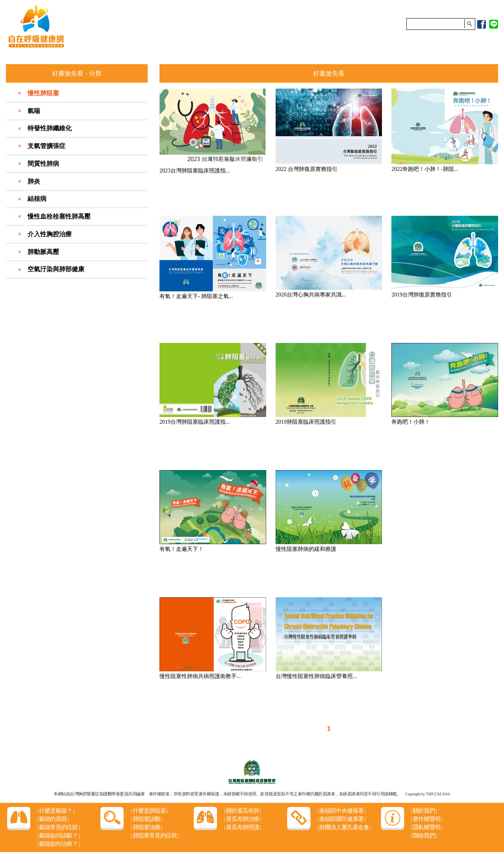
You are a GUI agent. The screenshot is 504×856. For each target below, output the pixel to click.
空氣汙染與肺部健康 (56, 269)
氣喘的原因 (53, 819)
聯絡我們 (423, 836)
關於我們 (423, 811)
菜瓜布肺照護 (242, 827)
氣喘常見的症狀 (58, 827)
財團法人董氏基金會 (344, 827)
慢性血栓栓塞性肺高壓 (59, 216)
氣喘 (34, 111)
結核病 (37, 199)
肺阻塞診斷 (146, 819)
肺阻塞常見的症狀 (155, 836)
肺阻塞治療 (146, 827)
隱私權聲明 (426, 827)
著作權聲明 (426, 819)
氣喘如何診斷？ (58, 836)
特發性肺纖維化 (50, 128)
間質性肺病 (43, 164)
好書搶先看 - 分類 (77, 73)
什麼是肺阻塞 (149, 811)
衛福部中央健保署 (341, 811)
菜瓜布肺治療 (242, 819)
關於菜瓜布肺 (242, 811)
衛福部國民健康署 (341, 819)
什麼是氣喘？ (56, 811)
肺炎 (34, 181)
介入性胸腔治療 (50, 234)
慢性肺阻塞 (43, 93)
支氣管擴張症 (46, 146)
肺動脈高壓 (43, 252)
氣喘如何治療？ (58, 844)
